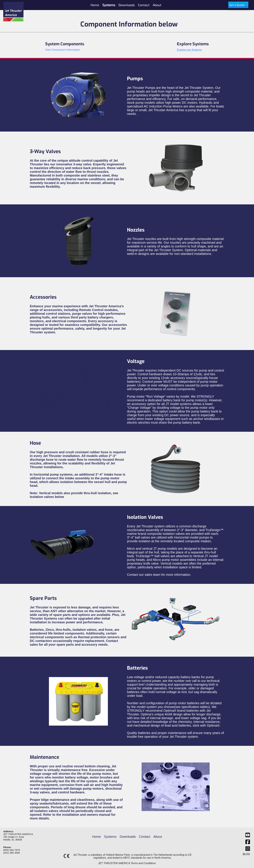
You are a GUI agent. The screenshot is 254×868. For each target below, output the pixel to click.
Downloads (128, 837)
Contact (145, 837)
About (158, 837)
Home (96, 837)
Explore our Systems (189, 50)
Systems (110, 837)
